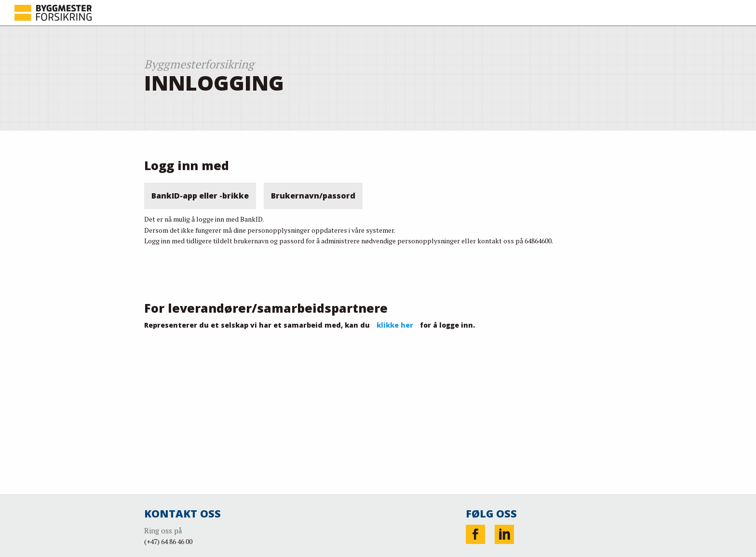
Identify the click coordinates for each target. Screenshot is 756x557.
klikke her (395, 325)
